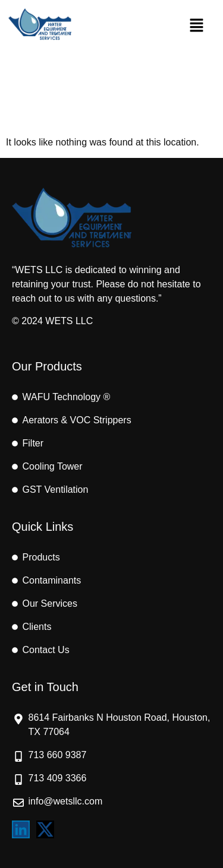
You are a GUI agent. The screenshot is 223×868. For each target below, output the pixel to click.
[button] (196, 26)
